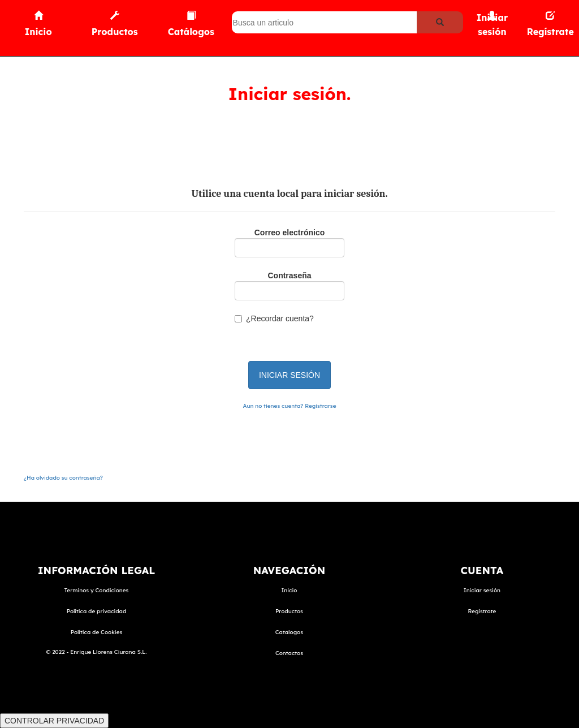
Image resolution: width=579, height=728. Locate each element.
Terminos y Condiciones (97, 590)
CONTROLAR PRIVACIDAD (54, 721)
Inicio (289, 590)
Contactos (289, 653)
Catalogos (289, 632)
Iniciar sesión (482, 590)
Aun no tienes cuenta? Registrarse (290, 406)
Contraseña (289, 275)
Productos (289, 611)
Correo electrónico (289, 232)
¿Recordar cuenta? (280, 318)
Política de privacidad (97, 611)
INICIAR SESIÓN (289, 375)
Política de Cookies (97, 632)
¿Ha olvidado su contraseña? (63, 478)
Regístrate (482, 611)
